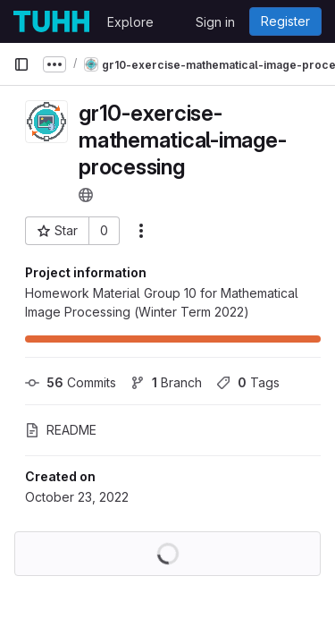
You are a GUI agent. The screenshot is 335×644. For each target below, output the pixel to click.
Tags (248, 382)
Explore (130, 22)
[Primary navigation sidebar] (21, 64)
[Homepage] (51, 21)
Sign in (215, 22)
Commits (71, 382)
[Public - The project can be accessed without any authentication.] (86, 195)
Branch (166, 382)
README (61, 430)
